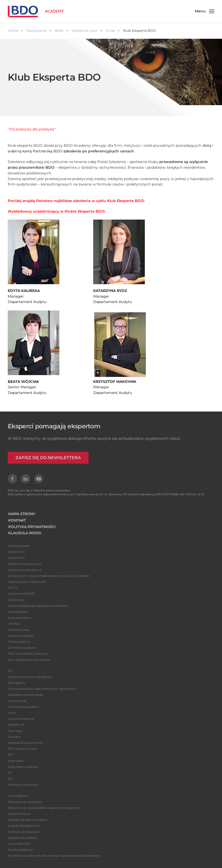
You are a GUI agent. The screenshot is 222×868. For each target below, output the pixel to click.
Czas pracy (14, 737)
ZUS (10, 779)
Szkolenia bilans (18, 612)
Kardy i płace (15, 761)
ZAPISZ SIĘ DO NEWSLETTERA (48, 458)
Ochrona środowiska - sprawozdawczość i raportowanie (41, 689)
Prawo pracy (15, 731)
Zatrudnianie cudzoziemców (26, 743)
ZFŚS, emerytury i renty (22, 749)
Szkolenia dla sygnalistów (23, 707)
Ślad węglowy (17, 683)
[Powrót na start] (36, 11)
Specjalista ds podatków (22, 838)
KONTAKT (17, 520)
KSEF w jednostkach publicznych (28, 654)
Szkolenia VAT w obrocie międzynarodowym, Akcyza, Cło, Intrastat (48, 576)
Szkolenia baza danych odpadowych (30, 677)
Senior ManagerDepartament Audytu (27, 387)
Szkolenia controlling (21, 636)
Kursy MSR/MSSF (19, 844)
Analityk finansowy (19, 814)
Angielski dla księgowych (23, 826)
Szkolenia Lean (17, 701)
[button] (205, 11)
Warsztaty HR (16, 725)
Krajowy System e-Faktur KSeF (27, 582)
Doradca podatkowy (20, 850)
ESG (10, 671)
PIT (10, 773)
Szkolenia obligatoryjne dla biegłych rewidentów (38, 606)
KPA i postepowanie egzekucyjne (29, 660)
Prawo (12, 713)
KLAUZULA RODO (25, 533)
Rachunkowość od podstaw (25, 802)
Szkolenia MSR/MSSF (21, 594)
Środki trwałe (16, 600)
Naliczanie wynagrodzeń (23, 785)
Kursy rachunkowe (19, 618)
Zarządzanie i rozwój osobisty (26, 695)
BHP (11, 755)
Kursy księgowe (18, 796)
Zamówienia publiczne (22, 648)
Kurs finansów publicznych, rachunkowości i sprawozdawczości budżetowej (54, 856)
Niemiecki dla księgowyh (24, 832)
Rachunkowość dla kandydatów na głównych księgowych (44, 808)
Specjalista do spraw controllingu (28, 820)
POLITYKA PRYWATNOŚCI (32, 527)
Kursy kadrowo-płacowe (23, 767)
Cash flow (14, 624)
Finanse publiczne (19, 642)
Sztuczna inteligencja (21, 719)
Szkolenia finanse (18, 630)
